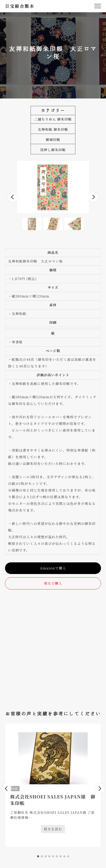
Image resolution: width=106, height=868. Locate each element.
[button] (98, 6)
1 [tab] (38, 856)
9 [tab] (68, 856)
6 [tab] (57, 856)
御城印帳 (53, 140)
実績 (15, 789)
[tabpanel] (53, 785)
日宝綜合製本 (20, 6)
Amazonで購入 (53, 568)
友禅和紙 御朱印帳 (53, 129)
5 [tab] (53, 856)
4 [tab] (49, 856)
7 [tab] (61, 856)
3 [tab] (46, 856)
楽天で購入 (53, 583)
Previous (13, 197)
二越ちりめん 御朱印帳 (53, 119)
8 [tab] (64, 856)
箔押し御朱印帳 (53, 150)
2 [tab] (42, 856)
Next (93, 197)
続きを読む (55, 830)
